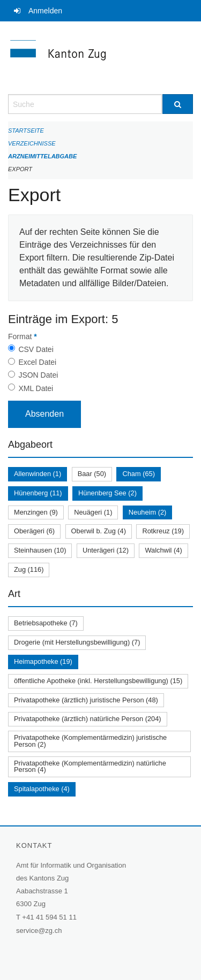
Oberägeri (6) (34, 531)
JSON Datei (38, 375)
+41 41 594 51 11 (49, 917)
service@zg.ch (39, 931)
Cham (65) (138, 474)
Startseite (26, 131)
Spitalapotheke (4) (42, 789)
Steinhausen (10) (40, 550)
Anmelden (45, 11)
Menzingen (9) (36, 512)
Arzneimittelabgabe (42, 156)
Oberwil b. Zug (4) (99, 531)
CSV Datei (36, 349)
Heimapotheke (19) (43, 661)
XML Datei (36, 388)
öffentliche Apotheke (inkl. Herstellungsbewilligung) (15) (98, 681)
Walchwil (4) (163, 550)
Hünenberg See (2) (107, 493)
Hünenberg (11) (38, 493)
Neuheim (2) (147, 512)
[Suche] (178, 104)
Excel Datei (37, 362)
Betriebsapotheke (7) (46, 623)
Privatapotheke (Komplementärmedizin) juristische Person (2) (90, 741)
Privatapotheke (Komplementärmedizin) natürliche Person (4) (90, 767)
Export (20, 169)
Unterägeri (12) (106, 550)
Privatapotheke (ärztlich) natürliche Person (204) (88, 719)
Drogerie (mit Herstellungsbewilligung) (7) (77, 642)
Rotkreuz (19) (163, 531)
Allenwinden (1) (38, 474)
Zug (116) (29, 569)
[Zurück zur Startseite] (100, 58)
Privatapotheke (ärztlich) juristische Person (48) (86, 700)
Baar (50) (92, 474)
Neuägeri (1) (93, 512)
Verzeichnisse (32, 143)
